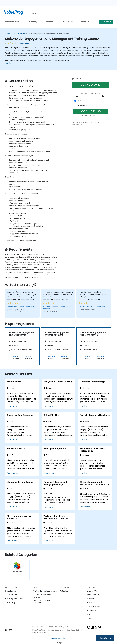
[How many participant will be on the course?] (90, 97)
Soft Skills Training (19, 34)
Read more (10, 63)
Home (8, 34)
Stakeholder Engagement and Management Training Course (49, 34)
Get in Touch (105, 638)
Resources (68, 22)
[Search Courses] (71, 13)
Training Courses (11, 22)
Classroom (82, 105)
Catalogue (11, 591)
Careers (92, 610)
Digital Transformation (45, 591)
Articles (64, 591)
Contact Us (106, 22)
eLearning (33, 22)
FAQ (89, 614)
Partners (92, 599)
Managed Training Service (42, 596)
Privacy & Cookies (58, 638)
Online (80, 101)
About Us (85, 22)
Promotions (11, 595)
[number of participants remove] (78, 96)
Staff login (59, 643)
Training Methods (14, 599)
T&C (90, 618)
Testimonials (94, 607)
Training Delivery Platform (41, 602)
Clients (91, 603)
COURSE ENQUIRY (90, 85)
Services (50, 22)
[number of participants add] (103, 96)
